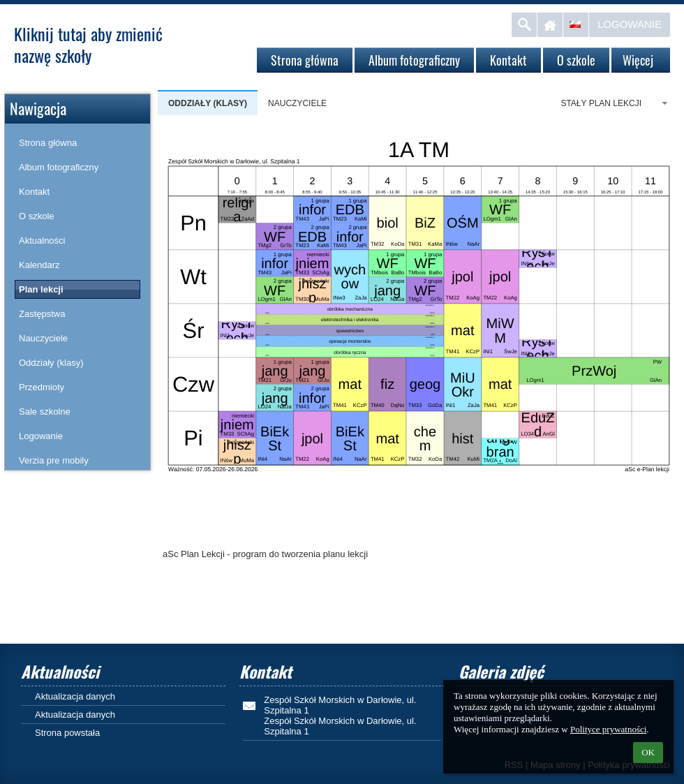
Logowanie (630, 24)
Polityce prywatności (608, 729)
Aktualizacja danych (75, 696)
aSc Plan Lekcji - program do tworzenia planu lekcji (265, 554)
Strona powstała (67, 733)
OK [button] (648, 752)
